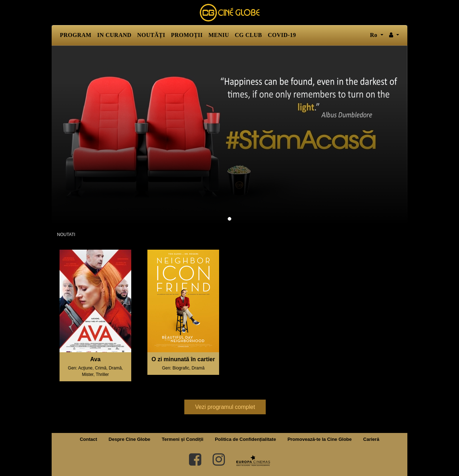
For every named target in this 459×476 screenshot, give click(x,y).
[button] (394, 35)
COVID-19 (282, 35)
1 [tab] (229, 219)
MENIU (219, 35)
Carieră (371, 439)
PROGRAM (76, 35)
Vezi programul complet (225, 407)
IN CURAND (114, 35)
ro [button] (375, 35)
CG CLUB (249, 35)
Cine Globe (229, 13)
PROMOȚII (187, 35)
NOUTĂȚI (151, 35)
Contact (88, 439)
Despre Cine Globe (129, 439)
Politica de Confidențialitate (245, 439)
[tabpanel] (229, 135)
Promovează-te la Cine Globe (320, 439)
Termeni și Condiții (183, 439)
